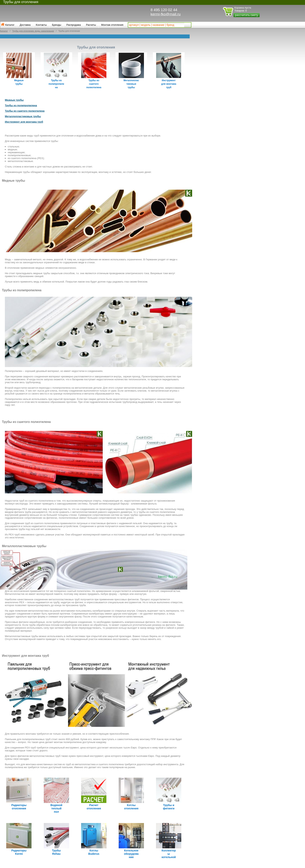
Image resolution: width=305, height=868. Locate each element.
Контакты (41, 25)
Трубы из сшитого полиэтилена (25, 110)
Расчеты (91, 25)
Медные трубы (14, 99)
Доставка (25, 25)
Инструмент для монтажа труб (24, 121)
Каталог (10, 25)
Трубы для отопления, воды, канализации (33, 31)
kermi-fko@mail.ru (166, 14)
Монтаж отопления (112, 25)
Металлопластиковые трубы (23, 115)
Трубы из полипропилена (21, 104)
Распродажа (74, 25)
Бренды (57, 25)
